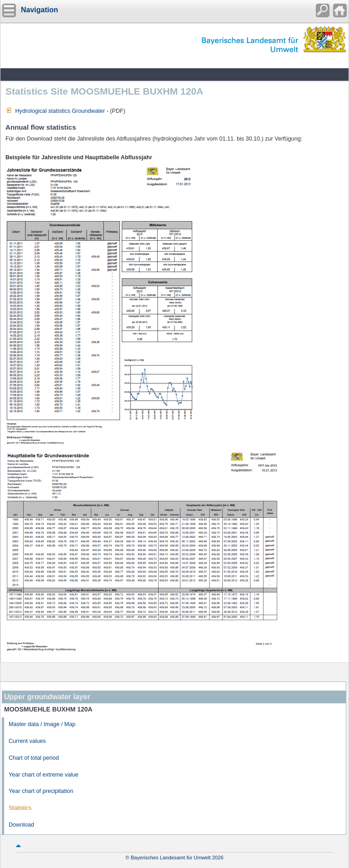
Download (21, 825)
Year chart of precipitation (41, 791)
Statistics (20, 808)
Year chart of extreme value (44, 775)
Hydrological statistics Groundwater (55, 111)
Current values (27, 741)
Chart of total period (34, 758)
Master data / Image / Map (42, 724)
